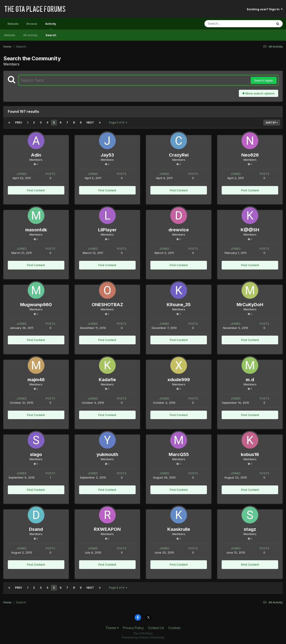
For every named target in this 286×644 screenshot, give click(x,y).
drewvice (179, 230)
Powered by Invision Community (143, 637)
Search (51, 35)
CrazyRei (179, 155)
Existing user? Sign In (265, 9)
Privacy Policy (133, 628)
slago (36, 454)
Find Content (36, 190)
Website (13, 24)
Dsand (36, 529)
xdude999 (179, 380)
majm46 (36, 380)
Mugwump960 (36, 305)
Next (90, 122)
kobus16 (250, 454)
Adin (36, 155)
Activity (51, 26)
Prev (19, 122)
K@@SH (250, 230)
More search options (259, 93)
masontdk (36, 230)
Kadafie (107, 380)
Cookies (174, 628)
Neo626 (250, 155)
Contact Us (156, 628)
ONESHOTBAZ (107, 305)
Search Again (264, 80)
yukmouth (107, 454)
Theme (112, 628)
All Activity (30, 35)
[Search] (226, 24)
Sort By (272, 123)
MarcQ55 (179, 454)
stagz (250, 529)
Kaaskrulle (179, 529)
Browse (32, 24)
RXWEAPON (107, 529)
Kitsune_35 (179, 305)
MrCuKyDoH (250, 305)
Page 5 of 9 (118, 122)
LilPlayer (107, 230)
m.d (250, 380)
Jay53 (107, 155)
